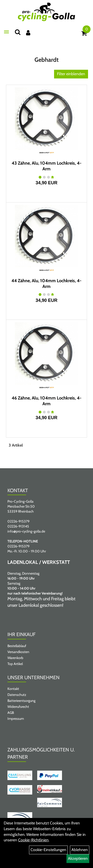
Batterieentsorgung (21, 701)
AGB (11, 713)
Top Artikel (15, 664)
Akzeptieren (78, 858)
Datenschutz (17, 695)
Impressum (16, 719)
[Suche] (18, 32)
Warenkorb (15, 658)
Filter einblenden (71, 74)
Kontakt (13, 689)
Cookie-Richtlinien (33, 840)
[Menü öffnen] (6, 32)
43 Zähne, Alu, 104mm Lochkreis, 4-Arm (47, 166)
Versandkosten (18, 652)
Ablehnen (80, 850)
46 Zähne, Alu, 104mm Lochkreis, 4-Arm (47, 401)
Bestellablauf (17, 646)
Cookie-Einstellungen (48, 850)
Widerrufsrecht (18, 707)
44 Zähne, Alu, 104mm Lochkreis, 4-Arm (46, 284)
